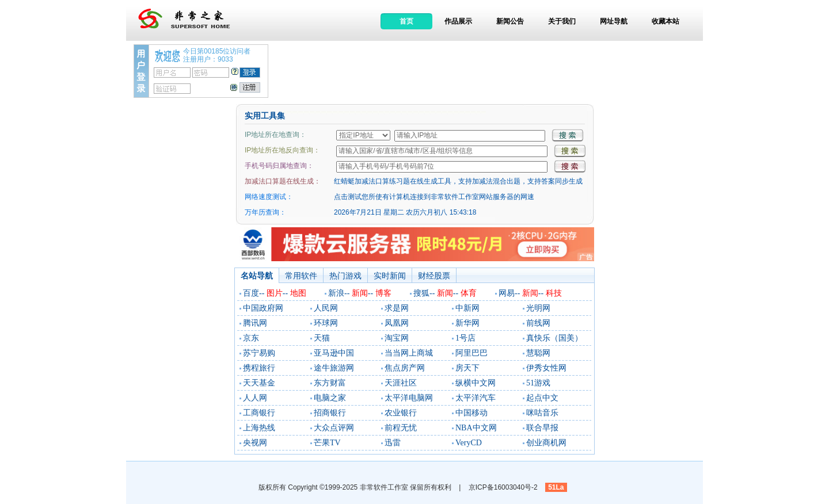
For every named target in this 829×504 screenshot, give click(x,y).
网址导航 (614, 21)
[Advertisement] (485, 70)
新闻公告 (510, 21)
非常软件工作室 (384, 487)
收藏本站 (666, 21)
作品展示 (458, 21)
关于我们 (562, 21)
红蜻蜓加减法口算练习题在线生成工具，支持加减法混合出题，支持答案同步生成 (458, 181)
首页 (406, 21)
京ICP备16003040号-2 (503, 487)
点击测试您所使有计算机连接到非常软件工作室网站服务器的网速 (434, 197)
